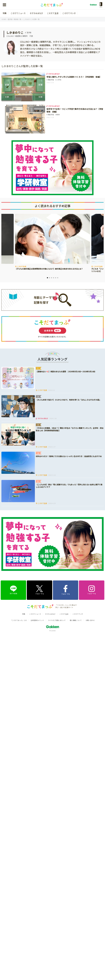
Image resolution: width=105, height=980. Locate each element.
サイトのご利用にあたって (57, 620)
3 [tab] (52, 278)
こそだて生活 (53, 13)
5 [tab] (56, 278)
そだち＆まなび (36, 13)
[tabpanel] (52, 242)
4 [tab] (54, 278)
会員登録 (52, 331)
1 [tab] (47, 278)
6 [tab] (58, 278)
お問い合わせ (90, 620)
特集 (5, 13)
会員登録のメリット (37, 620)
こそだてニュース (18, 13)
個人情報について (76, 620)
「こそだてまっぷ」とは (19, 620)
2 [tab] (49, 278)
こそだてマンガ (69, 13)
